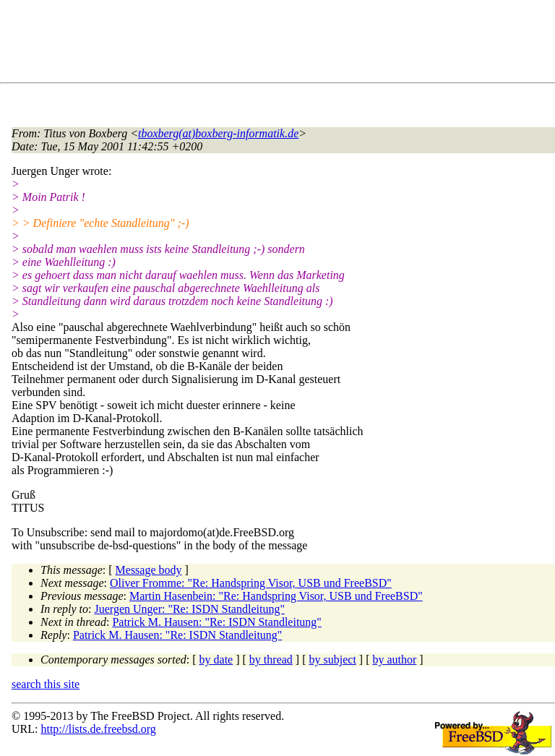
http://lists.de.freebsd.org (98, 729)
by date (216, 660)
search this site (46, 684)
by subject (333, 660)
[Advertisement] (275, 44)
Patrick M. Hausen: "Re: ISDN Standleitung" (216, 622)
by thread (271, 660)
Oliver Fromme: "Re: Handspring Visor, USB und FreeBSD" (251, 583)
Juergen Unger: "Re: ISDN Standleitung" (190, 609)
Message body (149, 570)
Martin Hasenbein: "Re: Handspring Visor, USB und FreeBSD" (276, 596)
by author (394, 660)
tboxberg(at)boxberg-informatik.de (218, 133)
